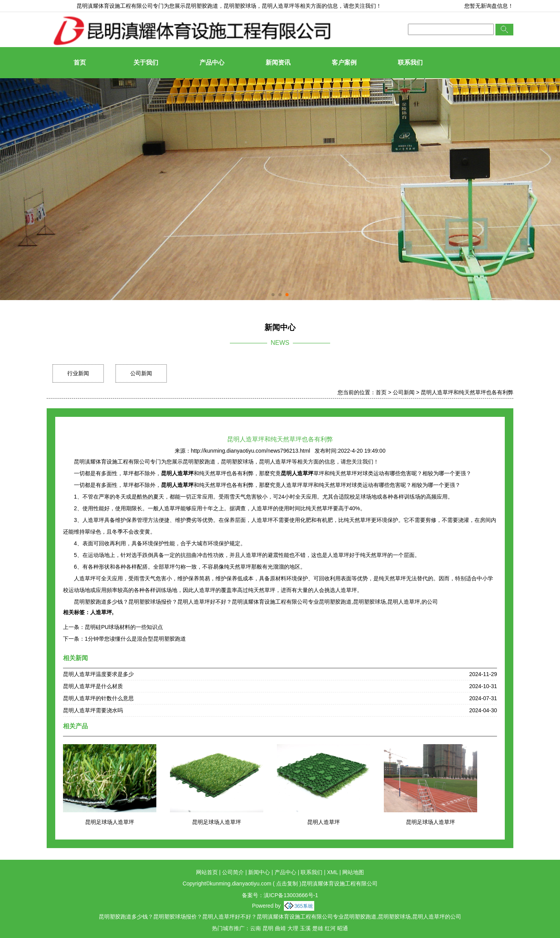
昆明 (268, 928)
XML (332, 872)
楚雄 (318, 928)
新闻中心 (259, 872)
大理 (293, 928)
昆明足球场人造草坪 (110, 822)
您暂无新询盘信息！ (489, 6)
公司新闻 (141, 373)
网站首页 (207, 872)
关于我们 (146, 62)
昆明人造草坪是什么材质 (93, 686)
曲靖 (280, 928)
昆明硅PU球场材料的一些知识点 (124, 627)
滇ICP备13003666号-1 (291, 895)
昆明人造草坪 (324, 822)
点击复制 (287, 884)
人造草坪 (101, 612)
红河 (330, 928)
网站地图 (353, 872)
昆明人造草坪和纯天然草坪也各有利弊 (467, 392)
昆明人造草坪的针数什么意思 (98, 698)
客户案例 (344, 62)
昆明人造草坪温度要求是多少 (98, 674)
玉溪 (305, 928)
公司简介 (233, 872)
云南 (255, 928)
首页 (80, 62)
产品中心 (212, 62)
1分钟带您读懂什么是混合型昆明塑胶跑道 (135, 639)
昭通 (343, 928)
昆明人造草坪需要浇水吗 (93, 710)
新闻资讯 (278, 62)
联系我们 (410, 62)
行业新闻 (78, 373)
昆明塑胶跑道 (202, 6)
